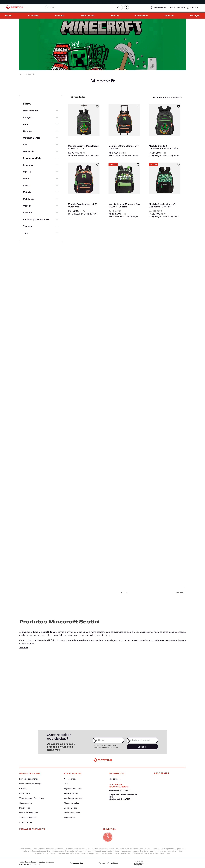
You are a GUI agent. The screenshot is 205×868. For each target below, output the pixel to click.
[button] (126, 8)
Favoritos (181, 8)
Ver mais (24, 648)
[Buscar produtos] (119, 8)
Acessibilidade (158, 8)
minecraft (30, 74)
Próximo (173, 593)
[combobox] (84, 8)
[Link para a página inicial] (21, 74)
